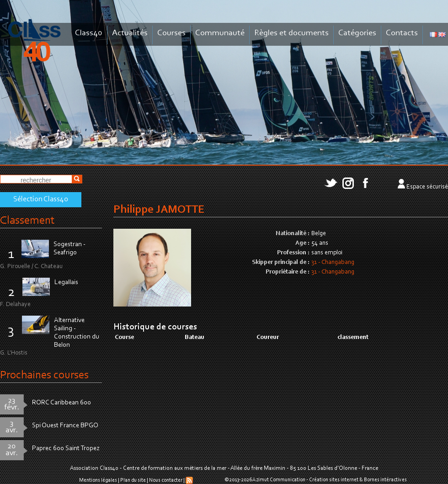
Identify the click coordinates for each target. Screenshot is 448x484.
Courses (171, 33)
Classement (27, 221)
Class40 (89, 33)
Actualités (130, 33)
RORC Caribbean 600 (61, 403)
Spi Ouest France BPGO (65, 426)
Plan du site (133, 480)
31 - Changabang (333, 263)
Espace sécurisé (427, 187)
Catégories (357, 33)
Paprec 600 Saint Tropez (66, 449)
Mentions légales (98, 480)
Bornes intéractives (385, 480)
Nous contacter (166, 480)
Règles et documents (291, 33)
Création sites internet (334, 480)
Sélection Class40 (41, 199)
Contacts (402, 33)
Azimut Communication (279, 480)
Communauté (220, 33)
